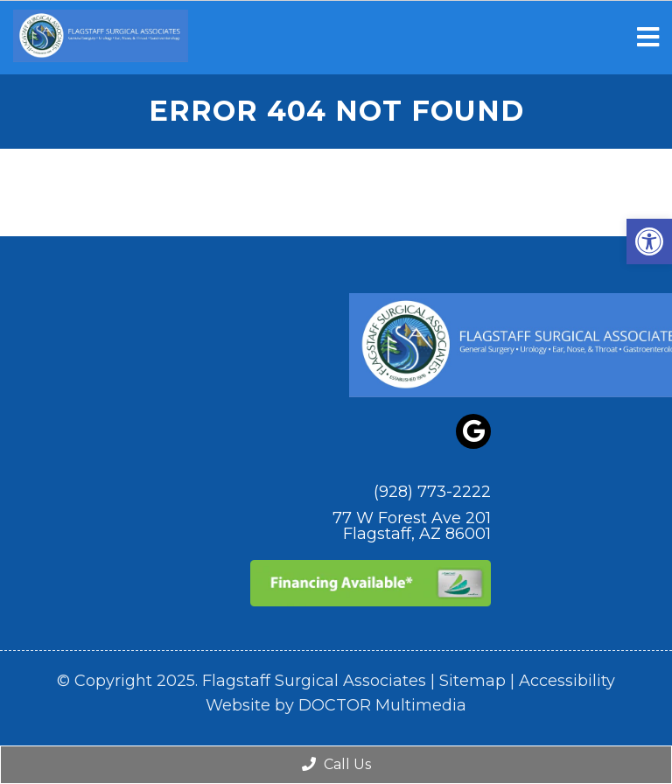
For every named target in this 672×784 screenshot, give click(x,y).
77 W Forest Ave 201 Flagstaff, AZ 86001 (412, 526)
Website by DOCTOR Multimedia (336, 705)
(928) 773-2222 (432, 492)
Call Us (336, 764)
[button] (649, 241)
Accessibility (567, 681)
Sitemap (472, 681)
